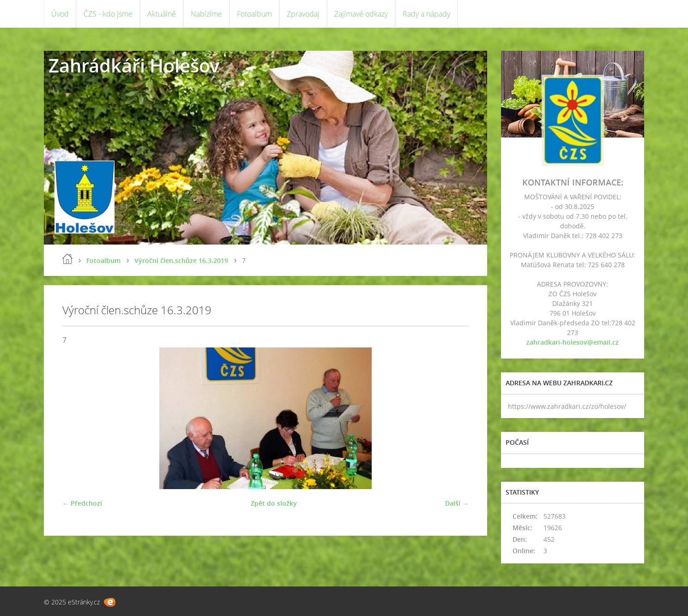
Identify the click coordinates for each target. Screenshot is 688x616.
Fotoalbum (254, 14)
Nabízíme (206, 14)
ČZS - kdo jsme (108, 14)
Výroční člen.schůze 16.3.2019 (181, 260)
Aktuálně (162, 14)
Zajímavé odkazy (361, 14)
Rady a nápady (426, 14)
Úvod (60, 14)
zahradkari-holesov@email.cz (573, 342)
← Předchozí (82, 503)
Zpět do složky (274, 503)
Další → (457, 503)
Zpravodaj (303, 14)
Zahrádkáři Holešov (134, 65)
